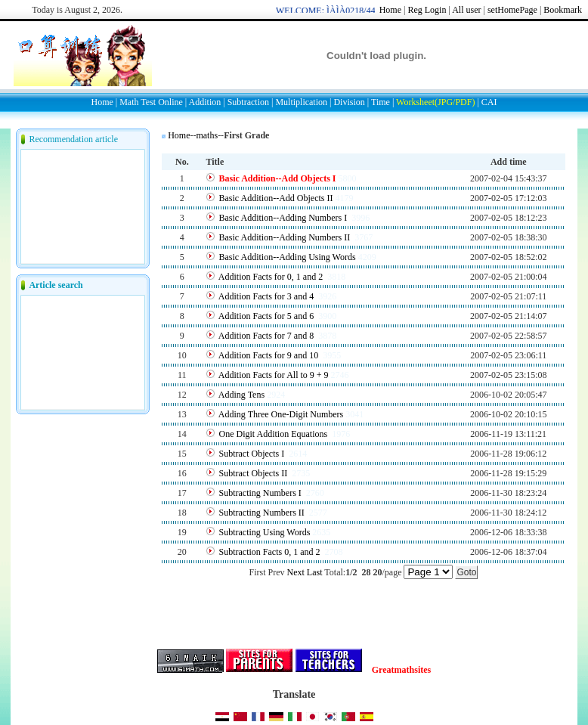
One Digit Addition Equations (275, 434)
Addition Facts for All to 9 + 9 (274, 375)
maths (207, 135)
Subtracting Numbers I (262, 493)
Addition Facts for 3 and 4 (267, 296)
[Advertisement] (339, 148)
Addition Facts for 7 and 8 (267, 336)
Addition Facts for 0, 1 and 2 (272, 277)
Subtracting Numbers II (263, 513)
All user (466, 10)
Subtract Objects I (253, 454)
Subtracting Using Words (265, 532)
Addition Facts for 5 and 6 (267, 316)
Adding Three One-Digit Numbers (281, 414)
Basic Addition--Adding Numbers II (286, 237)
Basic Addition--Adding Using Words (288, 257)
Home (390, 10)
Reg (415, 10)
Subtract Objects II (255, 473)
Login (436, 10)
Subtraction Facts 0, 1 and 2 (271, 552)
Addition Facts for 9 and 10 (269, 355)
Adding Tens (241, 395)
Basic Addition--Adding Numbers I (285, 218)
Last (315, 572)
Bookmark (563, 10)
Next (296, 572)
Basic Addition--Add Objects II (276, 198)
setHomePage (512, 10)
